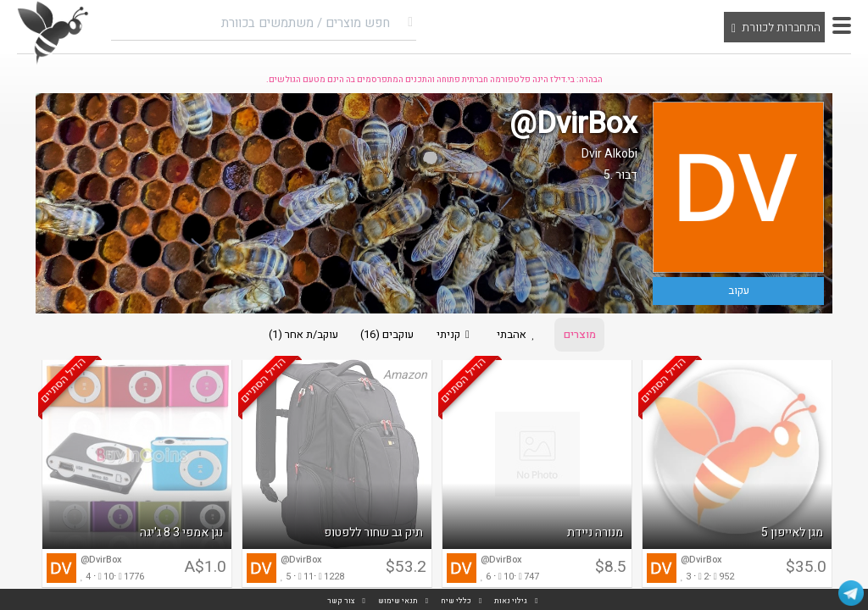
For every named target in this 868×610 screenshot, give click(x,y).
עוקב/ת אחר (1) (299, 335)
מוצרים (583, 335)
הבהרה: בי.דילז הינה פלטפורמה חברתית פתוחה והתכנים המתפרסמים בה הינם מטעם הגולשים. (434, 80)
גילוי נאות (511, 601)
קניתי (455, 335)
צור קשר (341, 601)
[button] (842, 25)
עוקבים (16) (385, 335)
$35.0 (806, 568)
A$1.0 (205, 568)
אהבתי (521, 335)
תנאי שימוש (398, 601)
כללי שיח (456, 601)
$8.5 (611, 568)
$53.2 (406, 568)
